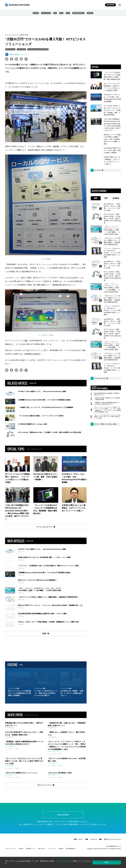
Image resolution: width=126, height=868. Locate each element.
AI (55, 13)
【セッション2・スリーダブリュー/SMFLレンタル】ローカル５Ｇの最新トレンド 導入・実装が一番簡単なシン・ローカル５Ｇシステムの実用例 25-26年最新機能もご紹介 (107, 410)
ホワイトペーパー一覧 (46, 820)
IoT (68, 13)
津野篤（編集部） (15, 54)
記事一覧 (46, 669)
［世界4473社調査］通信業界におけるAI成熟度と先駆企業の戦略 (107, 399)
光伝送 (90, 13)
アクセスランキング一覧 (101, 378)
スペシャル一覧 (99, 170)
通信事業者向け (78, 13)
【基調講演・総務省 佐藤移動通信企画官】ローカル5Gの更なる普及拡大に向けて (107, 403)
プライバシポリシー (64, 863)
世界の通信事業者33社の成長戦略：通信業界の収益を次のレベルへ (107, 394)
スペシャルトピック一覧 (46, 527)
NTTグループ (10, 49)
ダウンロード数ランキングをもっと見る (106, 424)
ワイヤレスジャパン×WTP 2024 (38, 49)
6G (61, 13)
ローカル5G (46, 13)
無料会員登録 (110, 5)
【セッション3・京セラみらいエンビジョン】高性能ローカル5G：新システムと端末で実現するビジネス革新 (107, 417)
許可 (114, 863)
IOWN (36, 13)
